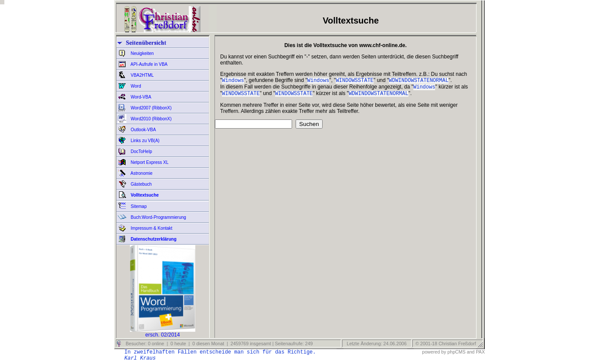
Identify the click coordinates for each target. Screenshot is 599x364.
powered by (434, 352)
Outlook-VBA (143, 130)
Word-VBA (140, 97)
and (471, 352)
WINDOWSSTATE (354, 81)
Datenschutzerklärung (153, 239)
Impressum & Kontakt (151, 228)
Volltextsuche (144, 195)
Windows (233, 81)
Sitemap (138, 206)
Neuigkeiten (142, 53)
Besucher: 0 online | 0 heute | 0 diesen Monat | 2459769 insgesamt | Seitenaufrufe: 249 (218, 344)
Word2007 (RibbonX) (151, 108)
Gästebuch (141, 184)
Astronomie (141, 173)
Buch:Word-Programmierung (158, 217)
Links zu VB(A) (145, 141)
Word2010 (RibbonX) (151, 119)
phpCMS (456, 352)
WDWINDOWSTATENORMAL (419, 81)
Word (135, 86)
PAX (480, 352)
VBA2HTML (142, 75)
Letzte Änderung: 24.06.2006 (376, 344)
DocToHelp (141, 151)
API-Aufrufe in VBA (148, 64)
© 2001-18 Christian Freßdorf (446, 344)
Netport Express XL (149, 162)
